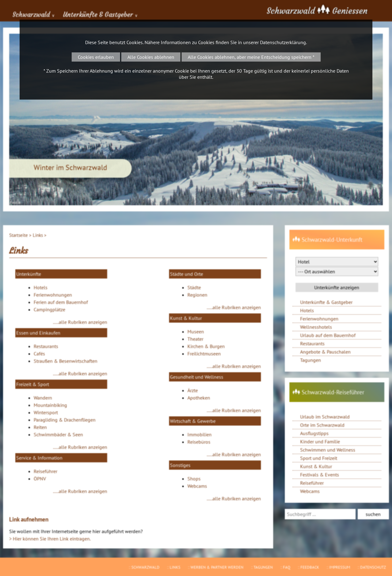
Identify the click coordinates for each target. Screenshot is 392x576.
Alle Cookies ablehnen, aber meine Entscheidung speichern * (251, 57)
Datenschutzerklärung (283, 42)
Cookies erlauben (96, 57)
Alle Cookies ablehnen (151, 57)
